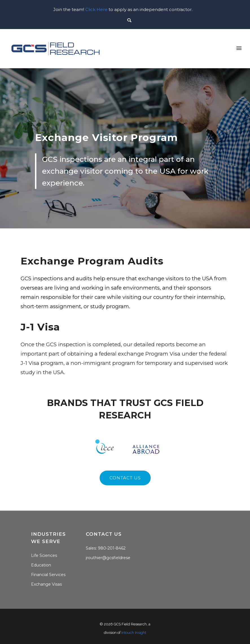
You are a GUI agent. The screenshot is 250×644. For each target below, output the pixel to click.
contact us (125, 478)
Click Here (96, 9)
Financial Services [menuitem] (48, 575)
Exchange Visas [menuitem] (46, 584)
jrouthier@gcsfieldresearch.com (117, 558)
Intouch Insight (134, 633)
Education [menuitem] (41, 565)
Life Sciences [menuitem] (44, 555)
